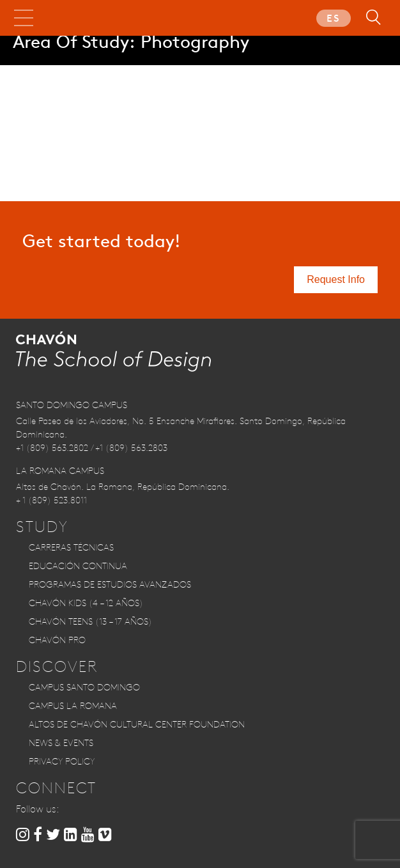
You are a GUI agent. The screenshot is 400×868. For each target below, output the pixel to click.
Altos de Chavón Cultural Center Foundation (137, 724)
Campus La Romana (73, 706)
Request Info (336, 279)
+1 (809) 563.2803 (131, 448)
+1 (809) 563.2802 (52, 448)
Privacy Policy (62, 761)
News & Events (61, 743)
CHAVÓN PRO (57, 640)
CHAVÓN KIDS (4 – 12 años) (86, 603)
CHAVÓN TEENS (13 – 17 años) (90, 621)
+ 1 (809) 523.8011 (51, 500)
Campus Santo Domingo (84, 687)
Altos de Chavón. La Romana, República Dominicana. (123, 487)
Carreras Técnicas (71, 547)
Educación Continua (78, 566)
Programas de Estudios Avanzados (110, 584)
